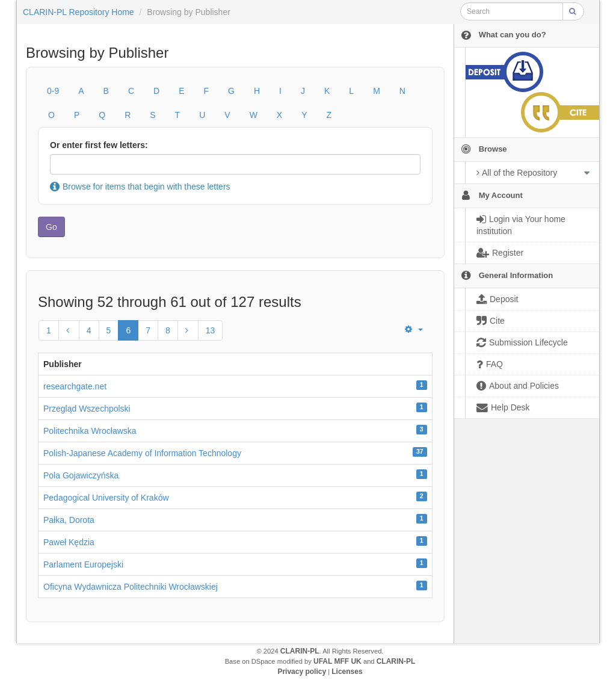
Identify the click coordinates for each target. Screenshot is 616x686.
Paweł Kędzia (69, 542)
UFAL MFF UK (337, 661)
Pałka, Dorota (69, 520)
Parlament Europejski (83, 564)
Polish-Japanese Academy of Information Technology (142, 453)
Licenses (347, 672)
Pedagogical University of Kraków (106, 498)
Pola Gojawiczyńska (81, 475)
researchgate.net (75, 386)
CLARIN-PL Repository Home (79, 12)
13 (211, 330)
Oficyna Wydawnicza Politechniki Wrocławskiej (131, 587)
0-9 (53, 91)
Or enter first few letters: (99, 145)
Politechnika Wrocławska (90, 431)
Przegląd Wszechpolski (87, 409)
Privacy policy (302, 672)
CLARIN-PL (300, 651)
